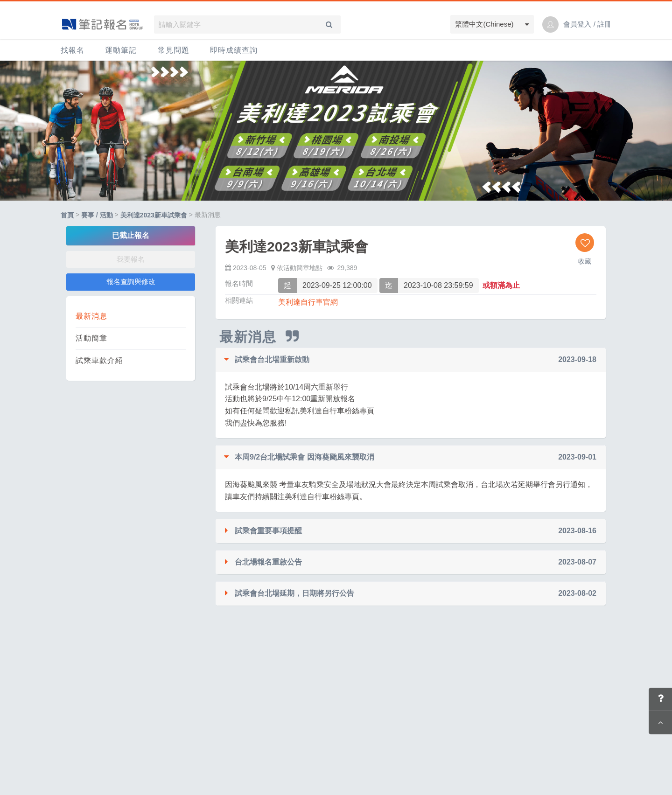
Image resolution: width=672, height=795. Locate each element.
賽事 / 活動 (97, 215)
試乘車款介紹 (99, 360)
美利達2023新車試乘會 (154, 215)
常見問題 (174, 50)
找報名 (73, 50)
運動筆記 (121, 50)
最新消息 (91, 316)
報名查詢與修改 (131, 282)
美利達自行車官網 (308, 302)
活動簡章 (91, 338)
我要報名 (131, 259)
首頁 (67, 215)
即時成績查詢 (234, 50)
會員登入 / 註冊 (587, 24)
